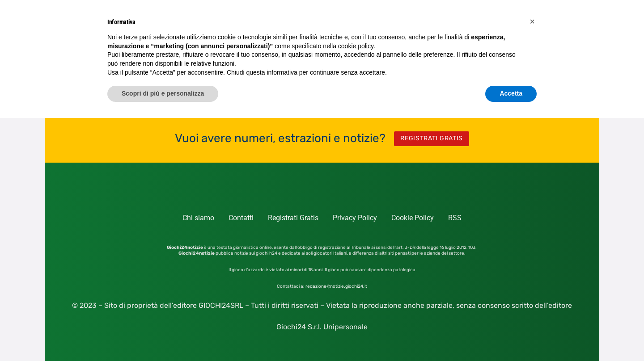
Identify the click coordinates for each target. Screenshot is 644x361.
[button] (532, 21)
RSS (455, 218)
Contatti (241, 218)
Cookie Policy (413, 218)
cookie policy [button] (356, 46)
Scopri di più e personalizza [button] (163, 93)
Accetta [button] (511, 93)
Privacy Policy (355, 218)
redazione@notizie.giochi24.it (336, 286)
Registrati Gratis (293, 218)
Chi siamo (198, 218)
